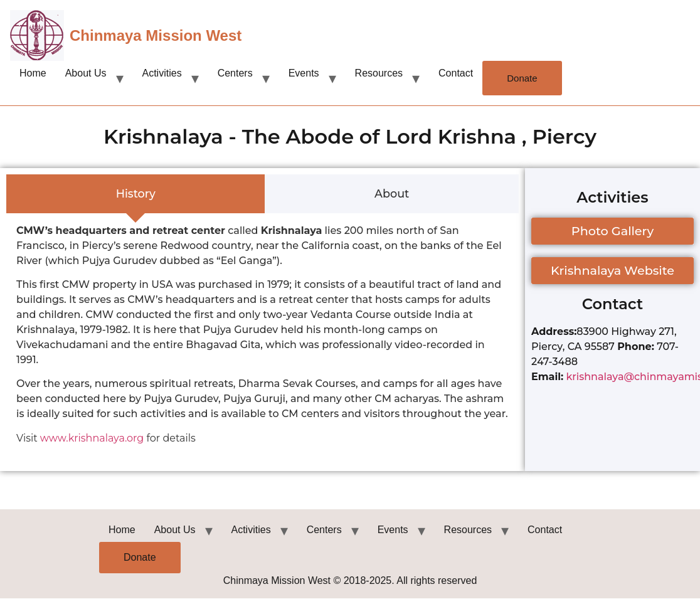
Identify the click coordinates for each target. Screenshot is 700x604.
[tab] (135, 194)
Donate (522, 78)
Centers (235, 73)
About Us (86, 73)
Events (304, 73)
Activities (162, 73)
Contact (456, 73)
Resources (379, 73)
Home (33, 73)
